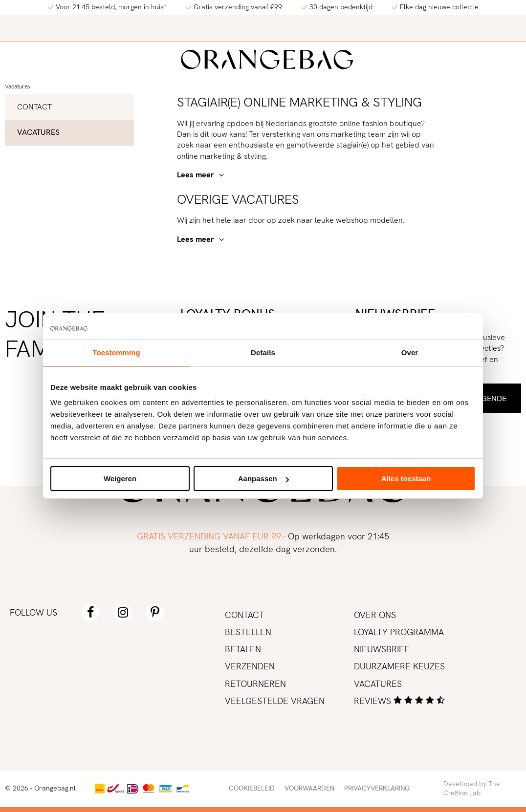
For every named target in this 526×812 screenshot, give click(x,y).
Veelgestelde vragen (275, 701)
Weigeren (120, 479)
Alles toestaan (406, 479)
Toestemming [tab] (116, 353)
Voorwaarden (309, 788)
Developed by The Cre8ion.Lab (472, 789)
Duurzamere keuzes (399, 666)
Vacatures (18, 86)
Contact (34, 107)
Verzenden (250, 666)
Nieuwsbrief (382, 649)
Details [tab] (263, 353)
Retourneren (255, 684)
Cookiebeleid (252, 788)
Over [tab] (410, 353)
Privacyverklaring (377, 788)
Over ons (375, 615)
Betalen (243, 649)
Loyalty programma (399, 632)
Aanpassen (263, 479)
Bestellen (248, 632)
